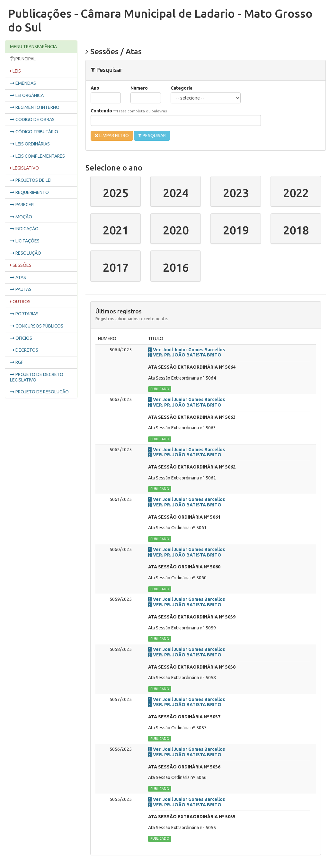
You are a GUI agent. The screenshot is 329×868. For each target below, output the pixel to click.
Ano (95, 88)
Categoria (182, 88)
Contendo (129, 111)
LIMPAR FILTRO (112, 136)
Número (139, 88)
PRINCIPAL (23, 59)
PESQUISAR (152, 136)
